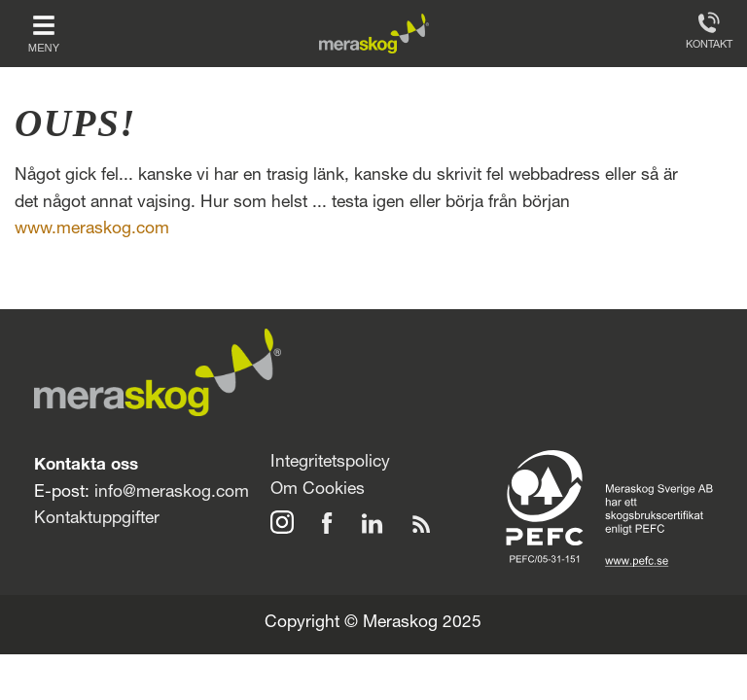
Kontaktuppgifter (97, 520)
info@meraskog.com (172, 493)
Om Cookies (318, 490)
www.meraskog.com (92, 230)
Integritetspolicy (330, 463)
